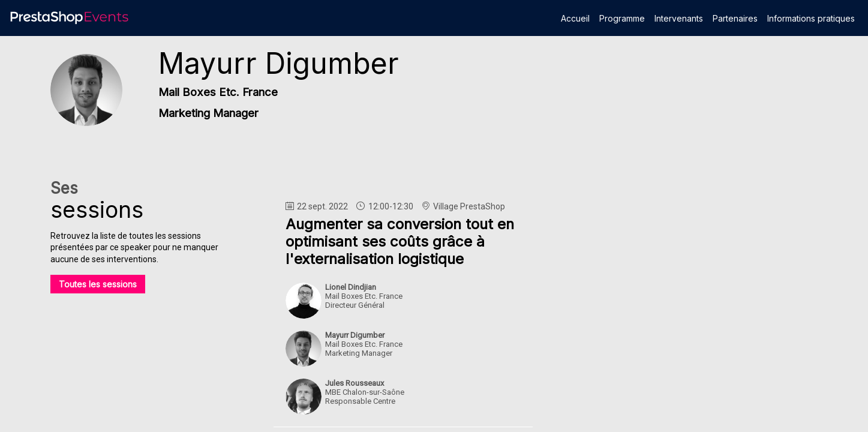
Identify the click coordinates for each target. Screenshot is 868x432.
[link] (575, 18)
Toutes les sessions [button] (98, 284)
